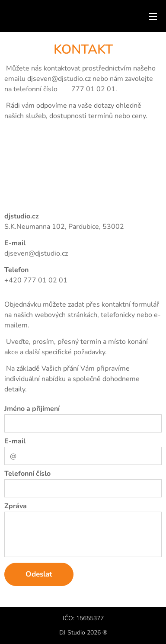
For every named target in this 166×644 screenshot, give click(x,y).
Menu (153, 16)
